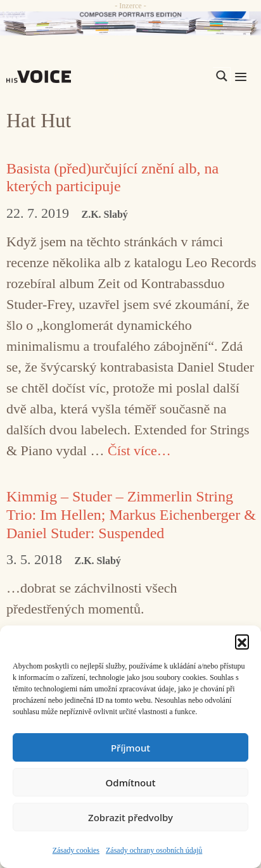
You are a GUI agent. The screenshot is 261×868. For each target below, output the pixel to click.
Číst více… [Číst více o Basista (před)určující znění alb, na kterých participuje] (139, 450)
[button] (242, 641)
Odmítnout (131, 783)
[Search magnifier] (222, 76)
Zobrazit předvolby (130, 817)
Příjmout (130, 748)
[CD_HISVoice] (130, 23)
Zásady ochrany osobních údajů (154, 850)
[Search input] (162, 76)
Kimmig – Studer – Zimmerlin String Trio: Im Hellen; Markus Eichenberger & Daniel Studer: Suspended (131, 515)
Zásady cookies (76, 850)
